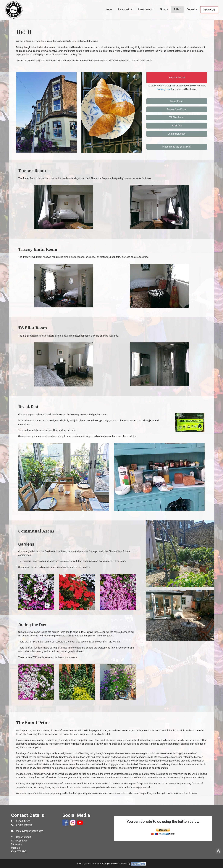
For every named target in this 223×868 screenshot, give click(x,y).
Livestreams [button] (145, 9)
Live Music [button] (124, 9)
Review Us (209, 10)
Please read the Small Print (177, 147)
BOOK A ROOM (177, 78)
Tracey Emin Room (177, 109)
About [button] (163, 9)
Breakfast (177, 126)
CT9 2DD (22, 851)
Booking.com (164, 89)
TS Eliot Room (177, 117)
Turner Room (177, 101)
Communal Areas (177, 134)
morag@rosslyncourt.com (30, 831)
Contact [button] (191, 9)
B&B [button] (176, 9)
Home (109, 9)
